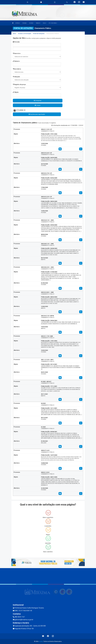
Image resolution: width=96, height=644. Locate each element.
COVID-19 (22, 110)
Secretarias (31, 23)
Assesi (41, 641)
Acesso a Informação (25, 34)
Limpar (38, 105)
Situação (16, 77)
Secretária (17, 69)
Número (16, 61)
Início (14, 34)
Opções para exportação (37, 114)
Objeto (16, 92)
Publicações (38, 23)
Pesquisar (38, 101)
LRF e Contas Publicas (53, 23)
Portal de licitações (39, 34)
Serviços (45, 23)
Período (16, 42)
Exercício (17, 53)
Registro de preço (19, 84)
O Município (25, 23)
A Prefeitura (18, 23)
